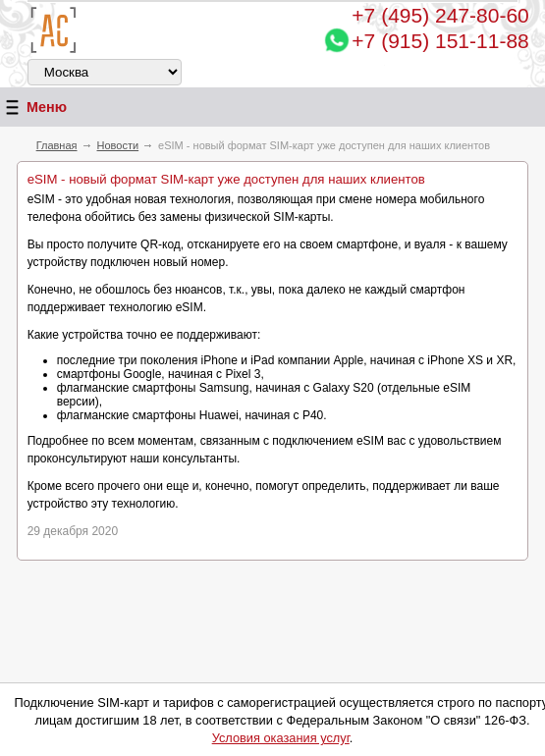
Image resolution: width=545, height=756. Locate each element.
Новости (118, 145)
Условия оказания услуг (281, 738)
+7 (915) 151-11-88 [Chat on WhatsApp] (440, 41)
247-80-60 (440, 15)
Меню (33, 108)
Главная (57, 145)
